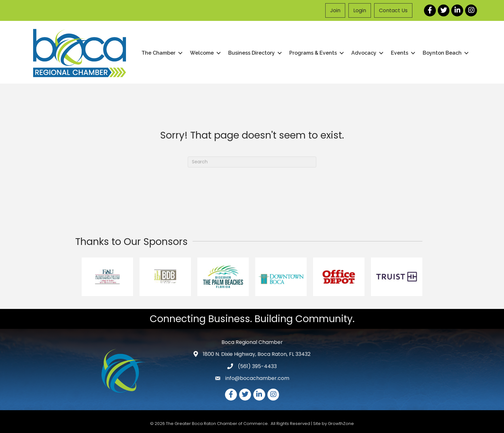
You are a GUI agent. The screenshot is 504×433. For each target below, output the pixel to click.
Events (400, 53)
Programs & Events (313, 53)
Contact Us (393, 10)
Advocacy (364, 53)
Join (335, 10)
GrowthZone (341, 424)
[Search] (252, 162)
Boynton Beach (442, 53)
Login (360, 10)
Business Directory (252, 53)
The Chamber (158, 53)
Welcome (202, 53)
